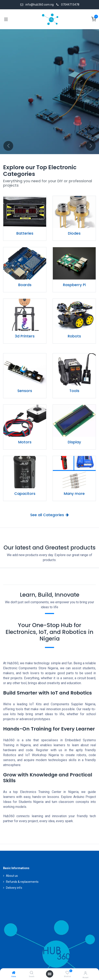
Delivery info (14, 888)
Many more (74, 494)
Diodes (74, 233)
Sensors (25, 391)
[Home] (14, 973)
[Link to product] (25, 212)
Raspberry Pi (74, 285)
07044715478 (70, 5)
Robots (74, 336)
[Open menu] (49, 974)
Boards (25, 285)
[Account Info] (85, 973)
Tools (74, 391)
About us (12, 876)
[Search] (32, 973)
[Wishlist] (67, 973)
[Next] (91, 146)
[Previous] (8, 146)
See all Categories (49, 515)
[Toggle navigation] (6, 19)
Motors (25, 442)
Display (74, 442)
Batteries (25, 233)
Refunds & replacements (22, 882)
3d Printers (25, 336)
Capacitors (25, 494)
